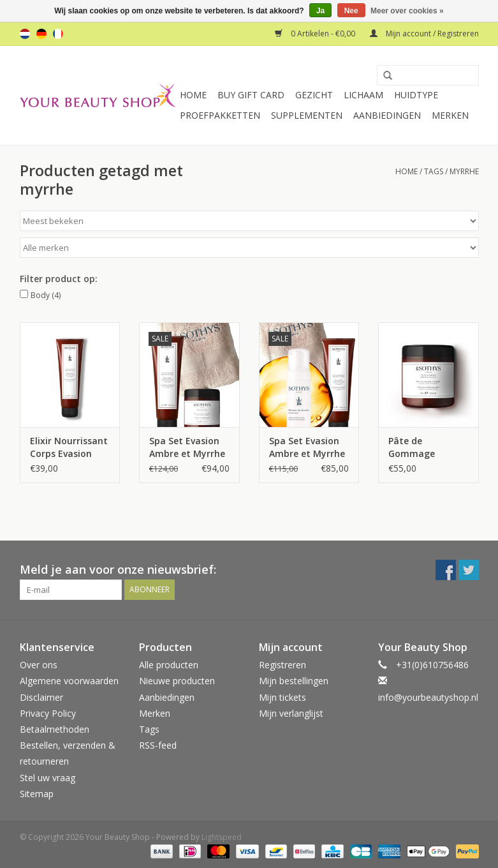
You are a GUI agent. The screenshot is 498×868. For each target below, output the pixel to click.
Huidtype (416, 95)
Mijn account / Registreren (424, 34)
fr (58, 34)
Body (46, 295)
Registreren (282, 665)
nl (25, 34)
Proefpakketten (220, 115)
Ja (320, 11)
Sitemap (37, 794)
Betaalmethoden (55, 729)
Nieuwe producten (177, 681)
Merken (450, 115)
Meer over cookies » (407, 11)
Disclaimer (41, 697)
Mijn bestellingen (294, 681)
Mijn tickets (282, 697)
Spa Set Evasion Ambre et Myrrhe (187, 447)
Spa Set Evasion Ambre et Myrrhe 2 (307, 447)
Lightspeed (222, 837)
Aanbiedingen (387, 115)
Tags (434, 171)
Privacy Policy (48, 713)
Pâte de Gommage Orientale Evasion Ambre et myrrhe (428, 447)
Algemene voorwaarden (69, 681)
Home (193, 95)
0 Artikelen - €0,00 (316, 34)
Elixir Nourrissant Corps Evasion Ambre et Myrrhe (69, 447)
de (41, 34)
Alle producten (169, 665)
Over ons (39, 665)
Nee (351, 11)
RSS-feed (158, 745)
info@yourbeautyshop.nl (428, 697)
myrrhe (464, 171)
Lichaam (363, 95)
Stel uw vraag (48, 778)
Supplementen (307, 115)
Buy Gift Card (251, 95)
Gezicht (314, 95)
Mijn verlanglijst (291, 713)
